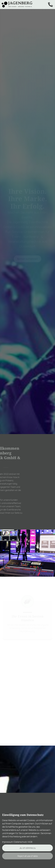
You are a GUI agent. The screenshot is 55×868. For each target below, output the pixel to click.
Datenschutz (20, 842)
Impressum (7, 842)
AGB (30, 842)
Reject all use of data (28, 856)
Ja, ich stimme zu (27, 848)
